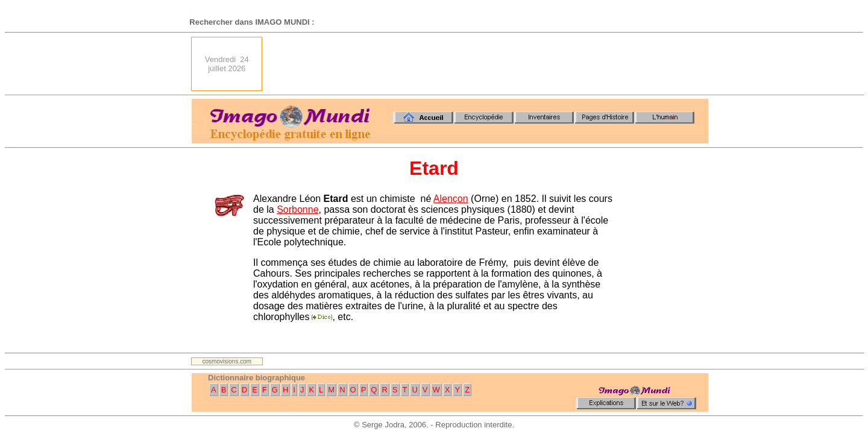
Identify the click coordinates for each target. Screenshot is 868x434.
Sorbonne (297, 209)
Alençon (451, 199)
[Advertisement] (489, 64)
